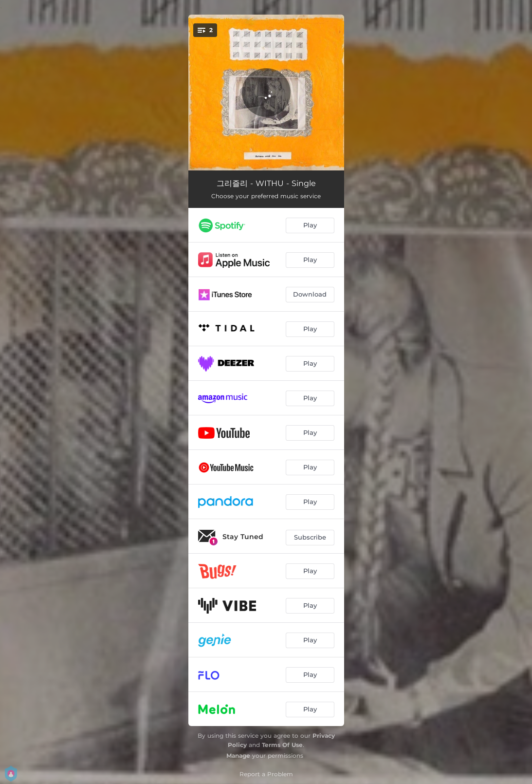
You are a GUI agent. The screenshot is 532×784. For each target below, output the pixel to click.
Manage (238, 756)
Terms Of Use (282, 745)
